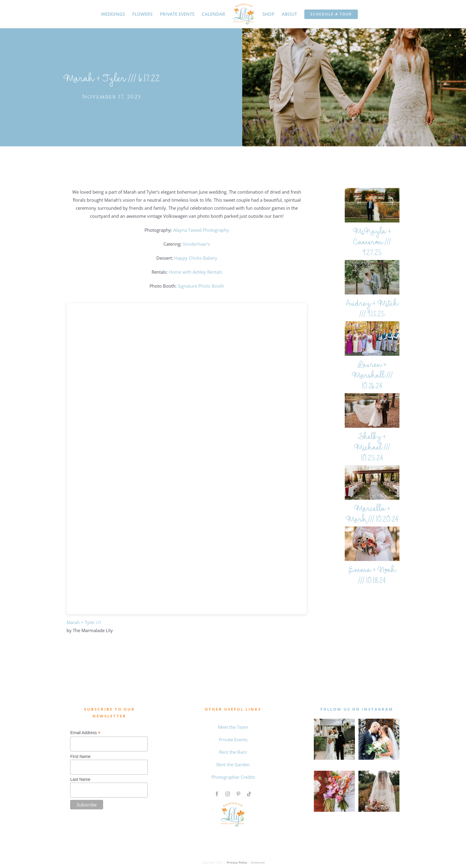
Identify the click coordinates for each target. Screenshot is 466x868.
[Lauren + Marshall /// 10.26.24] (372, 339)
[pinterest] (238, 794)
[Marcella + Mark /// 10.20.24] (372, 482)
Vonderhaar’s (196, 244)
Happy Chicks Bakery (196, 258)
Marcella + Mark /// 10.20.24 (372, 515)
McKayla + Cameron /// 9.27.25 (372, 243)
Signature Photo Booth (201, 286)
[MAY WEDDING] (334, 721)
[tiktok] (249, 794)
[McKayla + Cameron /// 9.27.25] (372, 205)
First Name (80, 756)
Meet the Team (233, 727)
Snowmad (258, 862)
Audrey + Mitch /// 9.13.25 (372, 310)
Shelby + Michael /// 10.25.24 (372, 448)
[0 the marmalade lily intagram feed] (379, 721)
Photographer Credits (233, 777)
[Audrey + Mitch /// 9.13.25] (372, 277)
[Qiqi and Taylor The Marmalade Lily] (379, 773)
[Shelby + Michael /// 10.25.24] (372, 411)
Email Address (85, 733)
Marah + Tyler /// (84, 622)
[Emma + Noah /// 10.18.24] (372, 544)
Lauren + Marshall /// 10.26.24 (372, 376)
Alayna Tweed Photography (201, 230)
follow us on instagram (357, 709)
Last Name (80, 779)
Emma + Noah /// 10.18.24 (372, 576)
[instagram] (228, 794)
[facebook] (217, 794)
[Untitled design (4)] (334, 773)
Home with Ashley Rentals (195, 272)
